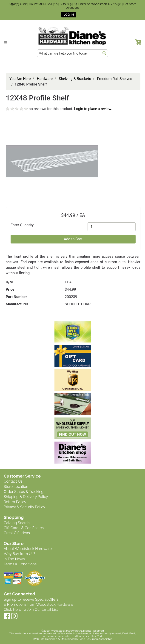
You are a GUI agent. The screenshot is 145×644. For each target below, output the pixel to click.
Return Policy (15, 502)
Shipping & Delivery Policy (26, 497)
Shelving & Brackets (75, 79)
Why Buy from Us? (19, 554)
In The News (14, 559)
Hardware (45, 79)
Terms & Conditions (20, 564)
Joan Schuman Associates (96, 639)
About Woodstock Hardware (28, 549)
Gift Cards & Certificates (24, 528)
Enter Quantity (22, 225)
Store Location (16, 487)
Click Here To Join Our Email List (31, 609)
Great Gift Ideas (17, 533)
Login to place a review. (93, 109)
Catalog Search (17, 523)
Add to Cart (73, 239)
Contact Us (13, 481)
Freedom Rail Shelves (115, 79)
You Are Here (20, 79)
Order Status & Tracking (24, 492)
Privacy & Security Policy (24, 507)
